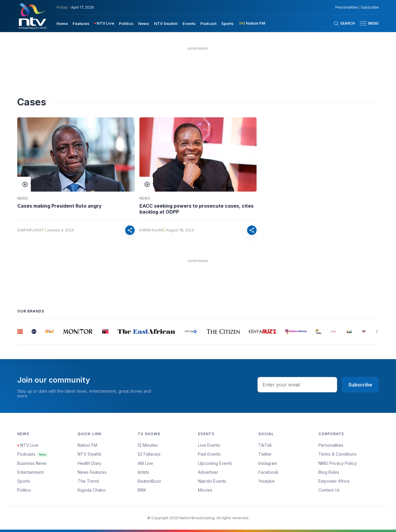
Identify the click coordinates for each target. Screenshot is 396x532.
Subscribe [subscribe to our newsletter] (370, 7)
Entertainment (30, 472)
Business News (32, 463)
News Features (92, 472)
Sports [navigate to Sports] (227, 23)
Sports (24, 481)
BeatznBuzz (149, 481)
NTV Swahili (89, 454)
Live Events (209, 445)
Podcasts (33, 454)
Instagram (268, 463)
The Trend (88, 481)
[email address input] (297, 385)
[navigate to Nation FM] (252, 23)
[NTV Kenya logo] (32, 16)
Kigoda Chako (92, 490)
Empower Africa (334, 481)
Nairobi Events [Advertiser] (212, 481)
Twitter (265, 454)
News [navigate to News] (144, 23)
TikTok (265, 445)
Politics (24, 490)
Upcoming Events (215, 463)
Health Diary (89, 463)
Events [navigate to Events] (189, 23)
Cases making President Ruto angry (59, 206)
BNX (142, 490)
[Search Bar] (344, 23)
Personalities (331, 445)
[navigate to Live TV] (104, 23)
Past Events (209, 454)
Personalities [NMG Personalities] (347, 7)
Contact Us (329, 490)
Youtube (267, 481)
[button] (367, 23)
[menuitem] (62, 23)
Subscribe (360, 385)
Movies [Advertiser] (205, 490)
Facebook (268, 472)
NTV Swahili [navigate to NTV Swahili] (166, 23)
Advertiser (208, 472)
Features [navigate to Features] (81, 23)
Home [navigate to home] (62, 23)
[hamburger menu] (363, 23)
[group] (20, 331)
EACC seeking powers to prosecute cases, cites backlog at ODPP (197, 209)
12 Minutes (148, 445)
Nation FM (87, 445)
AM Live (145, 463)
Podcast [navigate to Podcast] (208, 23)
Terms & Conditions (337, 454)
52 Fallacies (149, 454)
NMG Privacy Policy (338, 463)
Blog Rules (329, 472)
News (23, 198)
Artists (143, 472)
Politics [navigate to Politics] (126, 23)
